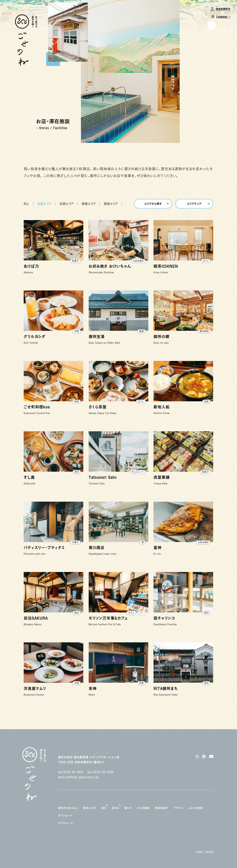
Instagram (207, 84)
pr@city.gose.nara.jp (82, 777)
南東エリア (89, 204)
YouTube (206, 95)
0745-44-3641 (74, 772)
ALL (26, 204)
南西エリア (111, 204)
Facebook (207, 89)
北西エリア (66, 204)
